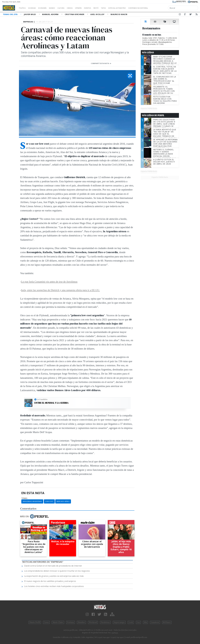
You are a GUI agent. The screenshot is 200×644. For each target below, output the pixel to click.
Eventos (99, 8)
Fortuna (71, 622)
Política (23, 8)
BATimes (167, 622)
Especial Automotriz (134, 8)
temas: (24, 498)
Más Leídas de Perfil (153, 115)
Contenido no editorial (159, 8)
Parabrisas (105, 622)
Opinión (89, 8)
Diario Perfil (35, 622)
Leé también (42, 399)
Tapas (118, 8)
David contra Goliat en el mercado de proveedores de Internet (53, 566)
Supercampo (119, 622)
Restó (109, 8)
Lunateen (155, 622)
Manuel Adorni (51, 14)
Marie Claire (58, 622)
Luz (138, 622)
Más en (34, 516)
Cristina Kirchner (75, 14)
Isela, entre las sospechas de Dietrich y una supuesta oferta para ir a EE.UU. (60, 290)
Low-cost (49, 501)
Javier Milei (30, 14)
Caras (46, 622)
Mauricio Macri (119, 14)
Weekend (93, 622)
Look (131, 622)
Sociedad (35, 8)
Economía (47, 8)
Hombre (81, 622)
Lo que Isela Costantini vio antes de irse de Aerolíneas (49, 282)
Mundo (58, 8)
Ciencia (78, 8)
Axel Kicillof (98, 14)
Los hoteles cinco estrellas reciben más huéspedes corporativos (54, 586)
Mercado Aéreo (63, 501)
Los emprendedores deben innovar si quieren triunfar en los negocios (57, 571)
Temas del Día (10, 14)
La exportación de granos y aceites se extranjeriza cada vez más (54, 576)
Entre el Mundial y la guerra (51, 403)
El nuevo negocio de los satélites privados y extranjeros (50, 581)
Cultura (68, 8)
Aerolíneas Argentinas (32, 501)
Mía (146, 622)
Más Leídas (148, 52)
